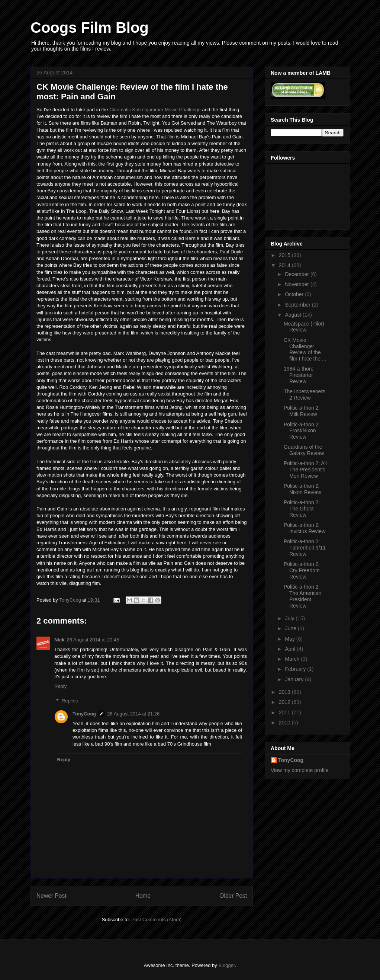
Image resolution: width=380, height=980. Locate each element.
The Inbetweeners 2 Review (305, 395)
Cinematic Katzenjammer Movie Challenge (155, 110)
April (291, 649)
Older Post (233, 896)
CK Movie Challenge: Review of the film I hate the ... (305, 349)
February (296, 669)
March (293, 659)
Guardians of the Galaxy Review (304, 450)
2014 (285, 265)
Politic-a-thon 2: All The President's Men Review (305, 470)
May (290, 639)
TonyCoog (71, 600)
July (290, 618)
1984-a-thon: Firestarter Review (298, 375)
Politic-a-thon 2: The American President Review (302, 596)
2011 (285, 712)
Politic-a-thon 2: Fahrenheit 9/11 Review (305, 548)
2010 (285, 723)
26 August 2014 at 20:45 (93, 640)
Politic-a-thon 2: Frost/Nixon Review (302, 431)
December (297, 274)
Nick (59, 640)
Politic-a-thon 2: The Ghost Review (302, 509)
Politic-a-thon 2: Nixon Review (302, 489)
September (298, 305)
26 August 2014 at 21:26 (133, 714)
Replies (70, 701)
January (295, 679)
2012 (285, 702)
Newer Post (51, 896)
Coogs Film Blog (90, 28)
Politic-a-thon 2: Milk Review (302, 411)
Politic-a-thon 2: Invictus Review (305, 528)
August (294, 315)
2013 (285, 692)
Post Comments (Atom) (156, 920)
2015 (285, 255)
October (295, 294)
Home (143, 896)
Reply (60, 686)
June (291, 628)
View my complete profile (300, 770)
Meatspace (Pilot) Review (304, 327)
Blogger (226, 965)
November (297, 284)
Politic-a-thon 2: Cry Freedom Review (302, 570)
